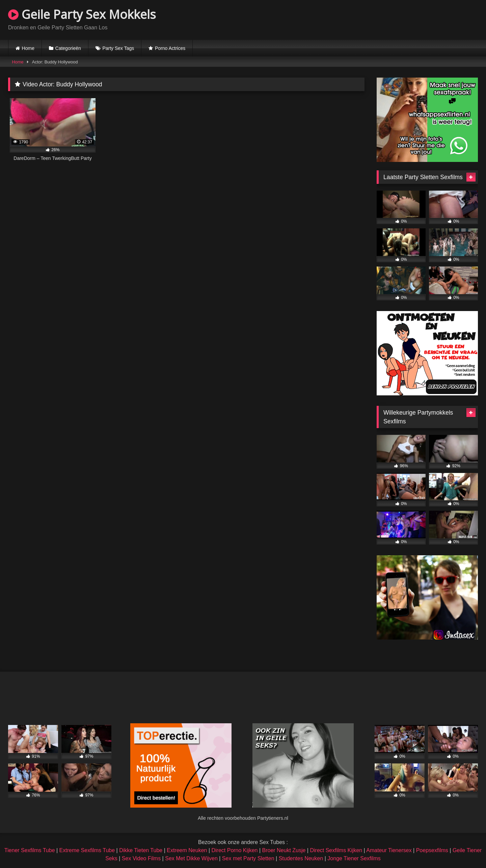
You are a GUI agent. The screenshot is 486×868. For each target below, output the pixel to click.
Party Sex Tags (118, 48)
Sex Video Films (141, 858)
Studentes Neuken (301, 858)
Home (28, 48)
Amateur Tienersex (389, 850)
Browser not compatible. (399, 19)
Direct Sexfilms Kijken (336, 850)
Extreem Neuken (187, 850)
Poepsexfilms (432, 850)
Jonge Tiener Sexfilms (354, 858)
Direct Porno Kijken (234, 850)
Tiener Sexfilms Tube (30, 850)
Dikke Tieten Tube (141, 850)
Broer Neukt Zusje (284, 850)
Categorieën (68, 48)
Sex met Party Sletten (248, 858)
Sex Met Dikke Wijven (191, 858)
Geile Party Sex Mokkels (82, 14)
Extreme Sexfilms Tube (87, 850)
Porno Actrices (170, 48)
